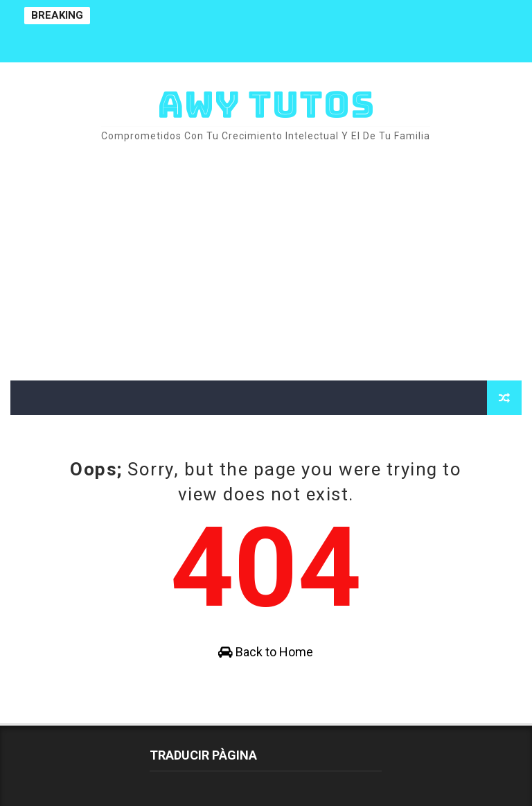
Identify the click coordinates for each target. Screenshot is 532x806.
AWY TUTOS (266, 104)
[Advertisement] (266, 263)
